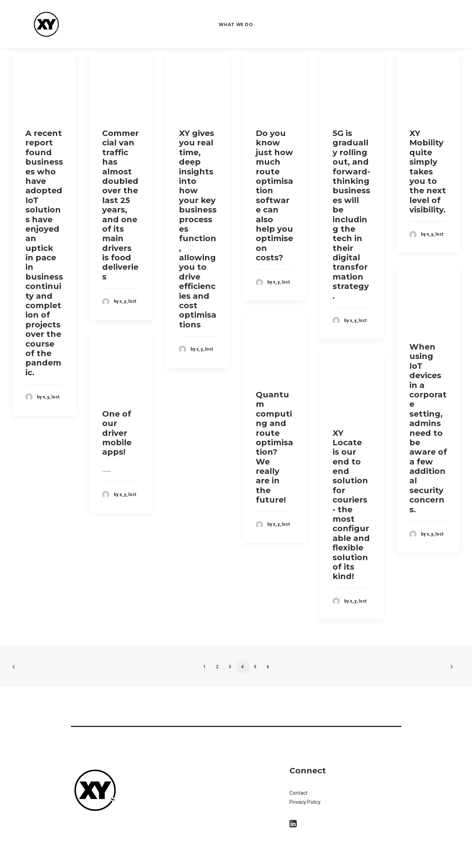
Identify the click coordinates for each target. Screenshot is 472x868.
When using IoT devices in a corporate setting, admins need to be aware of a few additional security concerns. (428, 428)
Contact (299, 793)
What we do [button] (236, 24)
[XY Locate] (46, 24)
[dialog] (458, 853)
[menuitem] (236, 24)
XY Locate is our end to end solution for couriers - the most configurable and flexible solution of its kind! (351, 505)
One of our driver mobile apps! (117, 433)
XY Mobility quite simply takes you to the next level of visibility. (428, 171)
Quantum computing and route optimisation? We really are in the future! (274, 447)
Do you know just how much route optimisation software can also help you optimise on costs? (274, 195)
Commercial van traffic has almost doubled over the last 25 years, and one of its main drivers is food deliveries (120, 205)
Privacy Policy (305, 802)
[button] (293, 825)
